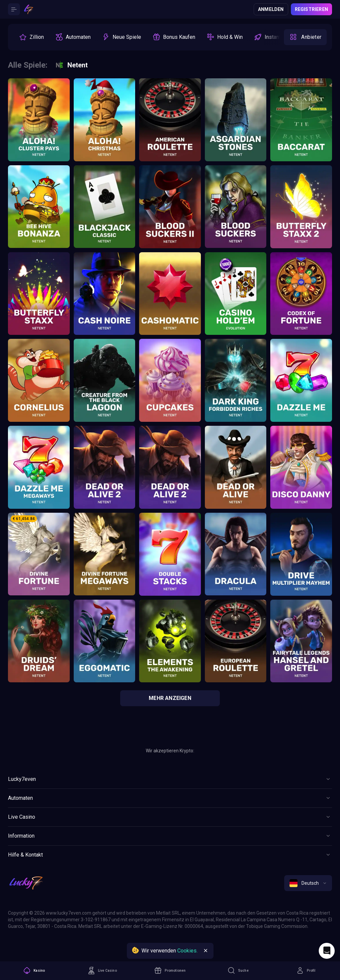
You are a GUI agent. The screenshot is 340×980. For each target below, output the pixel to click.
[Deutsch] (308, 883)
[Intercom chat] (327, 951)
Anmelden (271, 9)
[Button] (14, 9)
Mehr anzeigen (170, 698)
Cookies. (187, 951)
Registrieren (311, 9)
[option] (31, 37)
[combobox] (308, 883)
